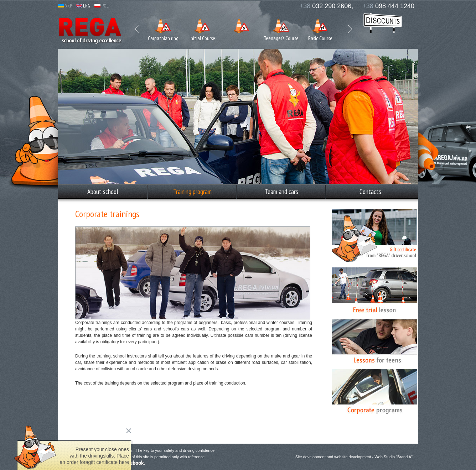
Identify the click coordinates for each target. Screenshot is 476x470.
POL (102, 6)
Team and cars (281, 192)
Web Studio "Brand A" (394, 457)
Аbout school (103, 192)
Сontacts (370, 192)
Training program (192, 192)
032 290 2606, (327, 6)
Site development (311, 457)
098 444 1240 (388, 6)
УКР (65, 6)
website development (353, 457)
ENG (83, 6)
